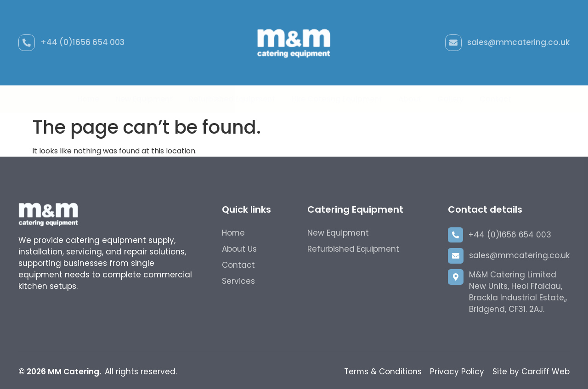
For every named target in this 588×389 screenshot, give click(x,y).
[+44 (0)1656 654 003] (27, 43)
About (410, 99)
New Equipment (144, 99)
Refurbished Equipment (232, 99)
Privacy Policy (457, 372)
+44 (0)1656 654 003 (82, 42)
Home (88, 99)
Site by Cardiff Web (531, 372)
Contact (495, 99)
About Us (239, 249)
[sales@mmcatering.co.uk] (453, 43)
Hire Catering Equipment (337, 99)
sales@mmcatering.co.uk (518, 42)
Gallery (450, 99)
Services (238, 281)
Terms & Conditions (383, 372)
